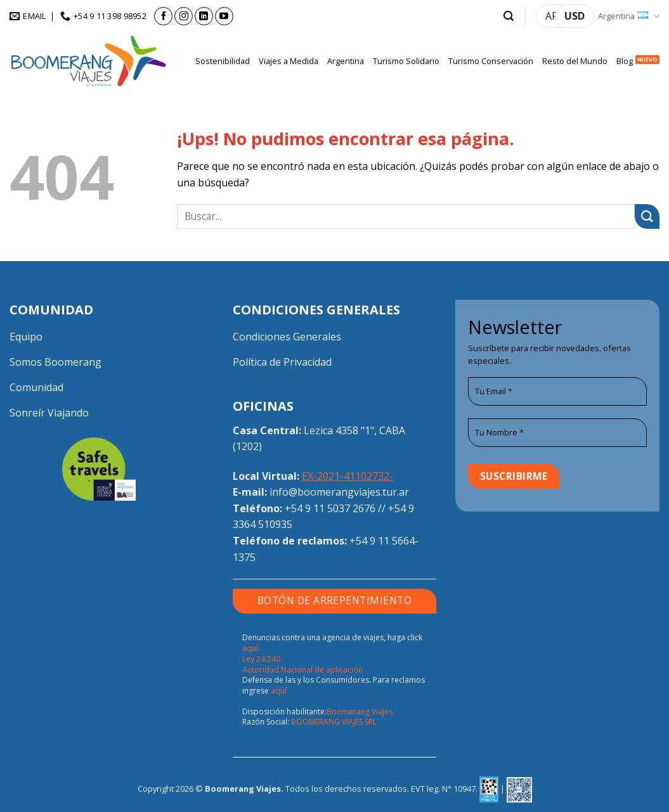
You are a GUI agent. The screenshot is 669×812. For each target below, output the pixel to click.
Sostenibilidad (223, 61)
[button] (509, 16)
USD (575, 16)
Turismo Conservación (491, 61)
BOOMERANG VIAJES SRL (334, 722)
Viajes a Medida (289, 61)
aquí (279, 691)
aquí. (251, 648)
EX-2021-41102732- (347, 476)
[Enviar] (647, 216)
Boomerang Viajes (360, 712)
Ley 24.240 (261, 659)
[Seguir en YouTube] (224, 16)
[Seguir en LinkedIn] (204, 16)
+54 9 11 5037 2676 (330, 508)
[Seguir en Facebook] (163, 16)
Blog (625, 61)
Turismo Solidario (406, 61)
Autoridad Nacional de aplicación (302, 670)
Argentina (629, 16)
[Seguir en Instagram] (184, 16)
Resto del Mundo (575, 61)
